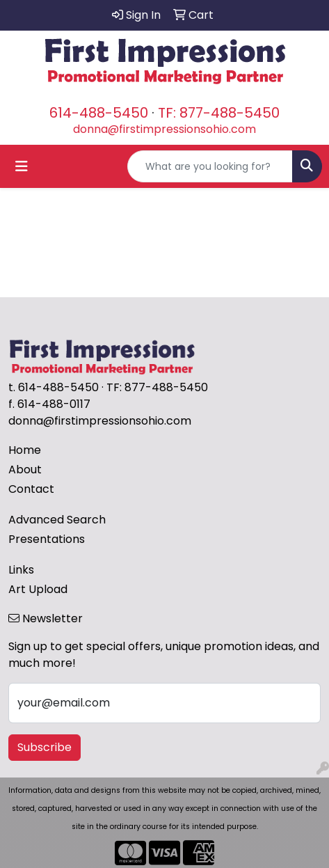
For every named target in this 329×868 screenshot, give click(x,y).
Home (25, 450)
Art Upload (38, 589)
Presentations (47, 539)
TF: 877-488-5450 (219, 113)
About (25, 469)
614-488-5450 (99, 113)
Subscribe (45, 747)
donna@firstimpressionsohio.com (164, 129)
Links (21, 570)
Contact (31, 489)
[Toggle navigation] (22, 166)
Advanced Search (57, 520)
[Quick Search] (210, 166)
